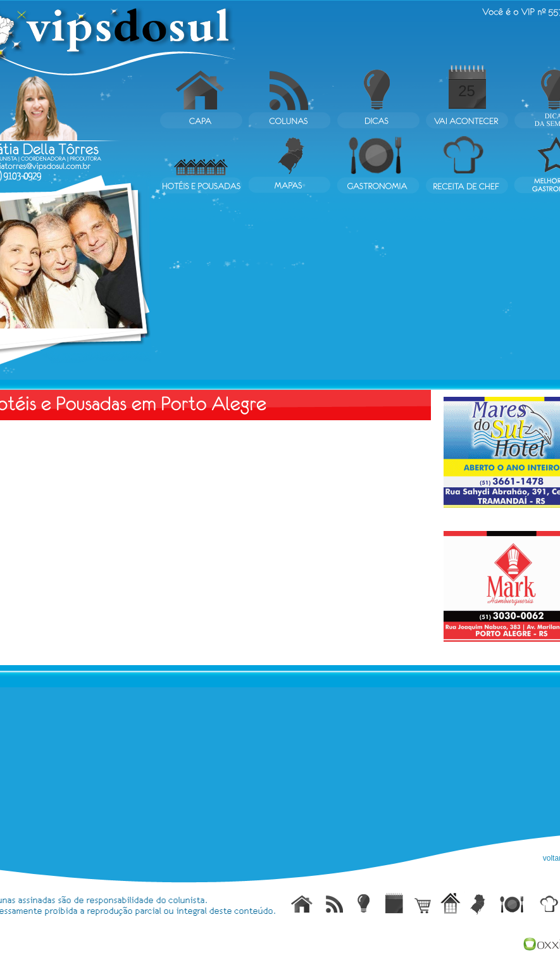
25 (467, 91)
